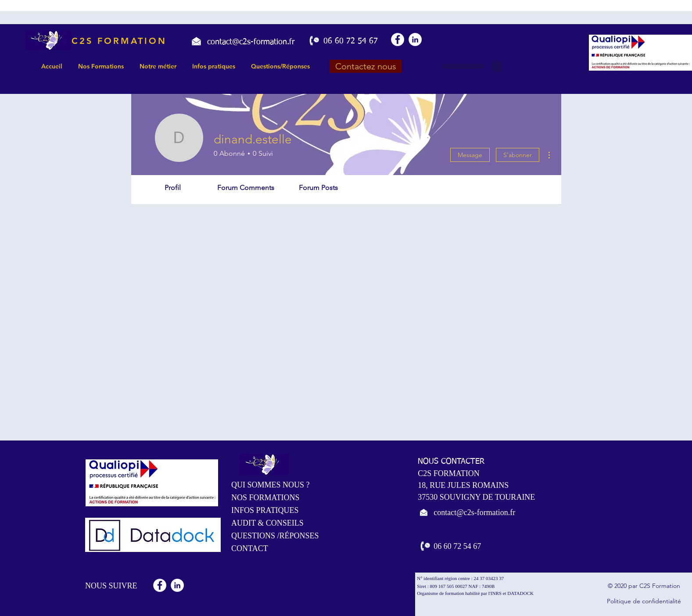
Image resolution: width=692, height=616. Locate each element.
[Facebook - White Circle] (398, 39)
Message (470, 155)
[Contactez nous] (366, 66)
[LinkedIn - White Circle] (415, 39)
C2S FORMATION (119, 41)
